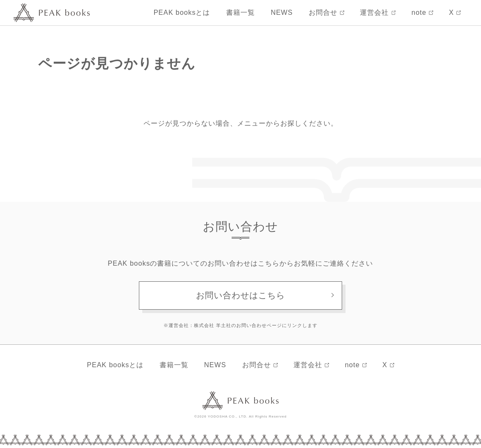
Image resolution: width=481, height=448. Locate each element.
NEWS (282, 12)
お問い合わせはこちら (240, 295)
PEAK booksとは (182, 12)
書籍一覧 (240, 12)
